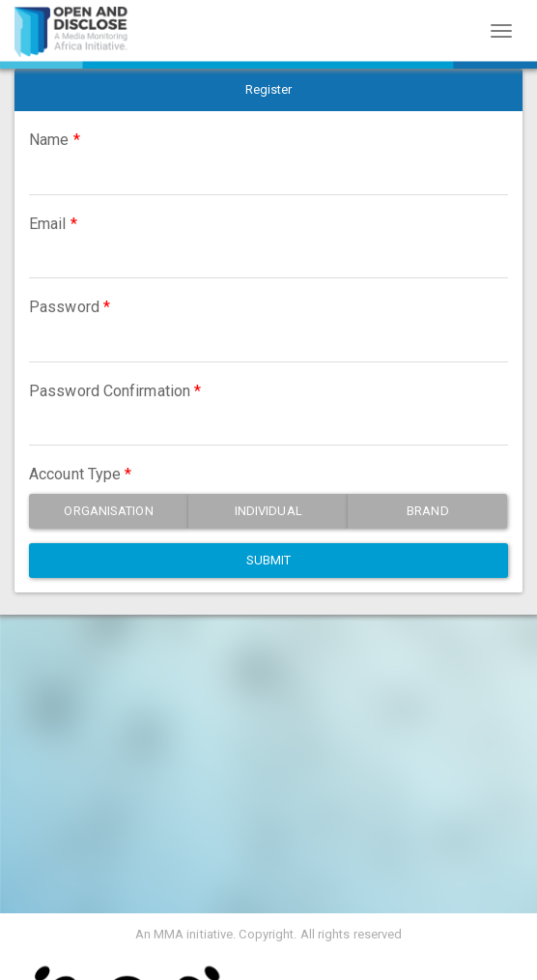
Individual (268, 511)
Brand (428, 511)
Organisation (108, 511)
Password (64, 307)
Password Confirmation (110, 391)
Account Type (75, 474)
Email (48, 224)
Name (49, 140)
